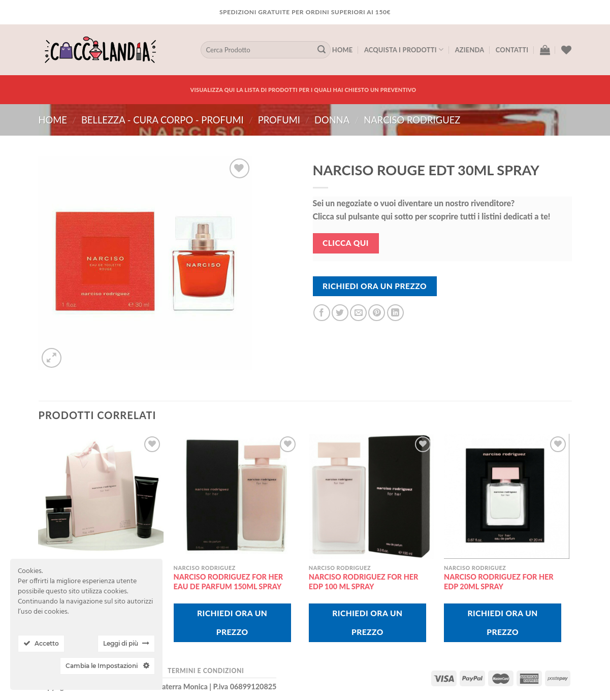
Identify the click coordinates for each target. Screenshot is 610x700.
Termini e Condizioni (206, 671)
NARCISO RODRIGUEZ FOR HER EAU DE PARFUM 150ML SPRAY (229, 582)
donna (332, 120)
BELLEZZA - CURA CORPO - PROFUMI (163, 120)
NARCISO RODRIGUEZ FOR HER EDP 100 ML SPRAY (364, 582)
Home (343, 50)
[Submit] (322, 50)
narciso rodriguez (412, 120)
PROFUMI (279, 120)
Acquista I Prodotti (404, 50)
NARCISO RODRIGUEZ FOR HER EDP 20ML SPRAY (499, 582)
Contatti (512, 50)
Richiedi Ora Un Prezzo (375, 286)
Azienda (470, 50)
